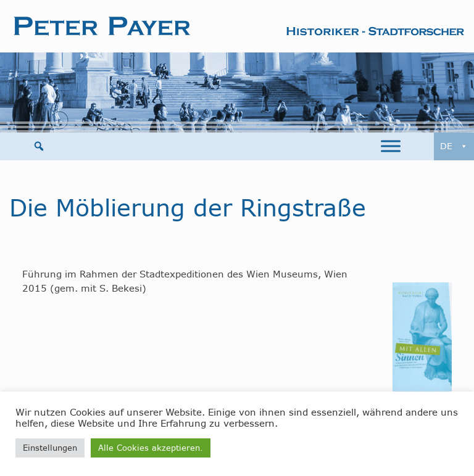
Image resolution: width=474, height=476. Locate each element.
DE (454, 146)
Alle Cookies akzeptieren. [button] (151, 448)
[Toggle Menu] (391, 146)
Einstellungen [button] (50, 448)
